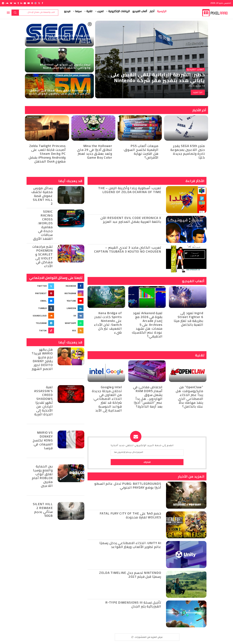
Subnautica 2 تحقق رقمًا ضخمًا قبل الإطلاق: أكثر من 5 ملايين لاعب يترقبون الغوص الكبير (60, 92)
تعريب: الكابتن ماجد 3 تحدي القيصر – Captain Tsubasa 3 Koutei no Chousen (128, 249)
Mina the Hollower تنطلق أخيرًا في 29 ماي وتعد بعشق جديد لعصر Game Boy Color (95, 152)
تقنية (89, 11)
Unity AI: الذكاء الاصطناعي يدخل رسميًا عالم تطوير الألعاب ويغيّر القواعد (130, 545)
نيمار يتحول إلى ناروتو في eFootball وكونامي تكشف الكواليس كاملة (65, 66)
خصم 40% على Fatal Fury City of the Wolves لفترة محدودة (130, 515)
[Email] (25, 3)
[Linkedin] (21, 3)
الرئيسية (162, 11)
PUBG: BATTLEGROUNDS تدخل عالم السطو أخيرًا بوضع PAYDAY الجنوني (128, 485)
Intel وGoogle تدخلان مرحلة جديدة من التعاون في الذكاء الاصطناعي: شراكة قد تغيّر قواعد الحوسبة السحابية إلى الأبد (107, 399)
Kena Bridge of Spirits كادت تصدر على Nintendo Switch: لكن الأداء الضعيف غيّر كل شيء (108, 323)
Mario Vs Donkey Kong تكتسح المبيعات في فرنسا (43, 440)
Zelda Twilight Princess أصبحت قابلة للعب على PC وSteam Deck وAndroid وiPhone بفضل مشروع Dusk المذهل (47, 154)
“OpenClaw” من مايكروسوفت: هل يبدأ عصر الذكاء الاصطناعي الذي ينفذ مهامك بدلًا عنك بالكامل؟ (189, 397)
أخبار (152, 11)
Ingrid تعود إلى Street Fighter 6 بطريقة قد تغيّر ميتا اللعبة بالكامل (189, 319)
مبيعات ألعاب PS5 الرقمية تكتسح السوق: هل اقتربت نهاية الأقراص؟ (141, 152)
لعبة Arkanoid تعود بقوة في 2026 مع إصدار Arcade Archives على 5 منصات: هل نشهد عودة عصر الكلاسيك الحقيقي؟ (147, 325)
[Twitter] (39, 3)
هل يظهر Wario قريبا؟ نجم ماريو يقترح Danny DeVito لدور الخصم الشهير (42, 359)
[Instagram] (36, 3)
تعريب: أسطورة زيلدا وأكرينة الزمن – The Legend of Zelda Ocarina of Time (130, 190)
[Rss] (70, 330)
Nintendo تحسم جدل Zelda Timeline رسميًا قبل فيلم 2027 (130, 575)
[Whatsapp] (70, 323)
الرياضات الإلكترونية (119, 11)
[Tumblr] (18, 3)
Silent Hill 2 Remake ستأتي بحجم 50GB (43, 510)
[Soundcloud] (7, 3)
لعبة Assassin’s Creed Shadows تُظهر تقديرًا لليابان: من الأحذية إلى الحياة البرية (43, 401)
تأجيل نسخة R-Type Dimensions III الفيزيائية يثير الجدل (133, 604)
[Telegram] (3, 3)
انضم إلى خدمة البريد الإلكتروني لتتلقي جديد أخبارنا (142, 446)
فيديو (67, 11)
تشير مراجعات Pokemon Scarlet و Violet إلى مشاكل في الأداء (43, 256)
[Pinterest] (32, 3)
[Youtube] (29, 3)
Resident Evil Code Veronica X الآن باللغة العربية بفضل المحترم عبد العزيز (131, 220)
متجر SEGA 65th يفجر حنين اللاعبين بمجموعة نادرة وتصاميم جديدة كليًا (188, 152)
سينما (78, 11)
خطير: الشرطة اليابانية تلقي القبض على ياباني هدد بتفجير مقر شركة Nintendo (158, 77)
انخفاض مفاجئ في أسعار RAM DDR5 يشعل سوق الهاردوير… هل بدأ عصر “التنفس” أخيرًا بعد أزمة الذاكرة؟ (148, 397)
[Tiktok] (41, 330)
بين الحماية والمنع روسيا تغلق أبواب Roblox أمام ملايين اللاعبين (42, 476)
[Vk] (15, 3)
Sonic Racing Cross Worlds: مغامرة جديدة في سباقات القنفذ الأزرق (43, 225)
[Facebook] (42, 3)
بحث (15, 13)
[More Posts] (147, 637)
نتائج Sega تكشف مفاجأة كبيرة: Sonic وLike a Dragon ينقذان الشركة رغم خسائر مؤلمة (62, 38)
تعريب (100, 11)
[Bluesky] (11, 3)
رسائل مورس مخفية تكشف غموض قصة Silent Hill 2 (42, 196)
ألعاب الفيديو (140, 11)
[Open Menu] (8, 13)
